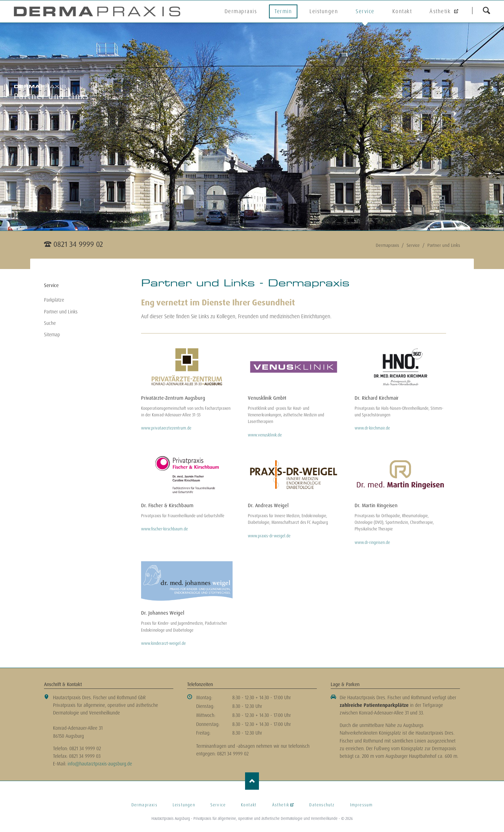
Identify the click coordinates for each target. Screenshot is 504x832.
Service (365, 11)
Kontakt (402, 11)
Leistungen (324, 11)
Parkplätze (54, 300)
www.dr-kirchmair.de (372, 428)
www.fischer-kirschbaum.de (164, 529)
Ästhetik (441, 11)
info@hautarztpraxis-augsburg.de (100, 764)
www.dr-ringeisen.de (372, 543)
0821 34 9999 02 (78, 244)
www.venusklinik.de (265, 435)
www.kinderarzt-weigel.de (163, 643)
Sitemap (52, 335)
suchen (486, 10)
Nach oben (252, 781)
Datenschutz (322, 805)
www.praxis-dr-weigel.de (269, 536)
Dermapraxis (241, 11)
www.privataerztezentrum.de (166, 428)
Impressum (362, 805)
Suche (50, 323)
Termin (283, 11)
